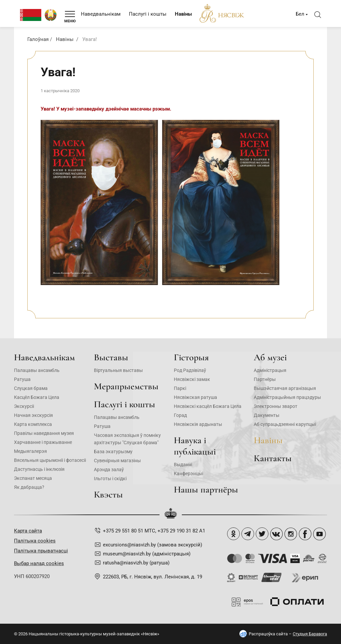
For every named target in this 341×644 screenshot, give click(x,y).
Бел (300, 14)
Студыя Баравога (310, 634)
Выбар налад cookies (39, 563)
